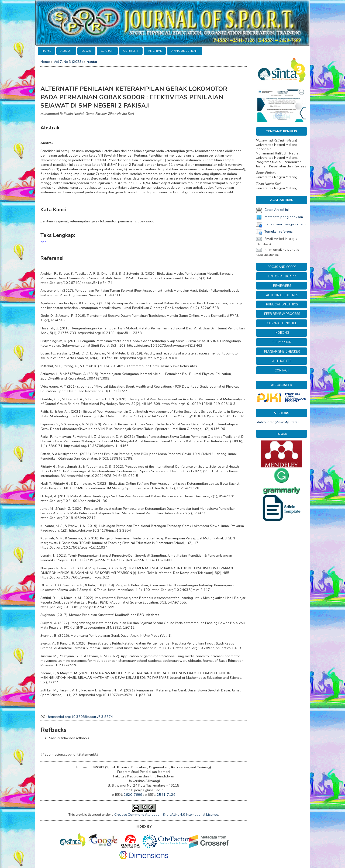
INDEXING (282, 333)
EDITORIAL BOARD (282, 276)
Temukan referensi (279, 232)
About (66, 51)
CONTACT (282, 371)
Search (107, 51)
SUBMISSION (282, 342)
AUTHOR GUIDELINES (282, 295)
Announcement (184, 51)
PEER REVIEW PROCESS (282, 314)
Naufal (92, 62)
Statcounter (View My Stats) (277, 422)
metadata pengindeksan (284, 217)
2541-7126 (166, 795)
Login (86, 51)
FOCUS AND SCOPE (282, 267)
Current (131, 51)
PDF (43, 242)
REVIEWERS (282, 286)
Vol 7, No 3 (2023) (68, 62)
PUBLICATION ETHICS (282, 304)
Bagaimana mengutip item (285, 224)
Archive (155, 51)
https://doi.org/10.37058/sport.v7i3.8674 (80, 717)
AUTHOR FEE (282, 361)
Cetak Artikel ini (277, 210)
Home (46, 51)
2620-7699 (133, 795)
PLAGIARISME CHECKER (282, 352)
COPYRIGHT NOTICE (282, 323)
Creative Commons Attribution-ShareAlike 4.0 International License (166, 814)
